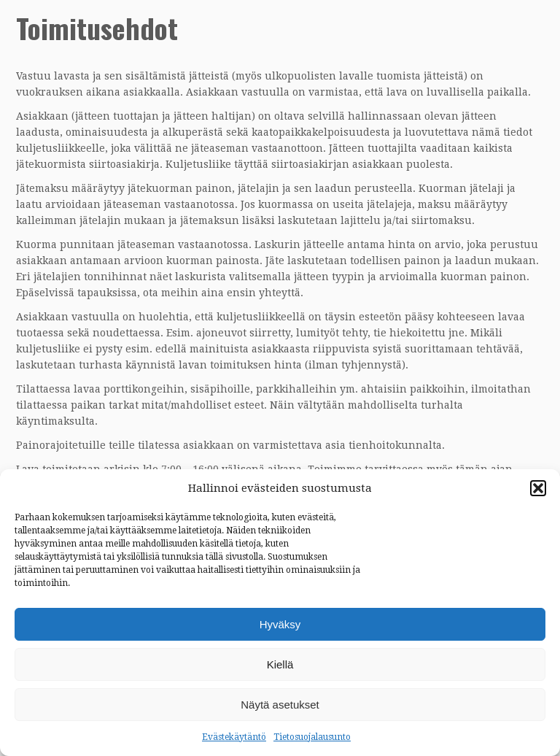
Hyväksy (280, 624)
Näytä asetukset (280, 705)
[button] (538, 488)
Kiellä (280, 664)
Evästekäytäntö (234, 737)
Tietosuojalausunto (312, 737)
